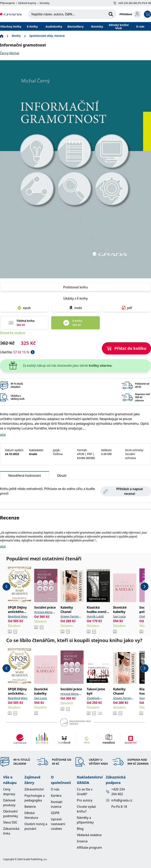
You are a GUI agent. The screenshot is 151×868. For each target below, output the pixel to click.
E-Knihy (32, 26)
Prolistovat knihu (75, 287)
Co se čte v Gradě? (85, 792)
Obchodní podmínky (11, 814)
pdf (127, 308)
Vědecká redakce (89, 835)
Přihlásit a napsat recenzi (123, 491)
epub (24, 308)
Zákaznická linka (11, 831)
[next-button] (145, 587)
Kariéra (56, 796)
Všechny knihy (11, 26)
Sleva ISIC (10, 822)
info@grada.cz (117, 800)
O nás (140, 26)
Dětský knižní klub (119, 26)
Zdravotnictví (34, 789)
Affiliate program (89, 848)
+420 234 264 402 (115, 792)
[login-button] (130, 14)
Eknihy (16, 36)
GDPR (55, 813)
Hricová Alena (43, 612)
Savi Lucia (119, 616)
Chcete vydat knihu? (86, 809)
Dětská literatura (31, 815)
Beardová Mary (18, 616)
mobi (75, 308)
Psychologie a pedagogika (35, 798)
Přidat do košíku (127, 348)
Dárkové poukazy (9, 803)
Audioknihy (54, 26)
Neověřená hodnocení (25, 477)
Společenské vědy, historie (47, 36)
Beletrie (30, 807)
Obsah (62, 476)
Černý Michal (10, 53)
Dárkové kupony (27, 3)
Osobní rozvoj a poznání (36, 826)
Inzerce (82, 841)
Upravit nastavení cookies (58, 824)
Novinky (97, 26)
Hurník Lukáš (95, 616)
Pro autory (85, 800)
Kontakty (44, 3)
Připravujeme (7, 3)
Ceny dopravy (9, 792)
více (3, 435)
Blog (80, 829)
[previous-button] (6, 587)
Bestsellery (76, 26)
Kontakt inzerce (57, 804)
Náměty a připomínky (85, 820)
